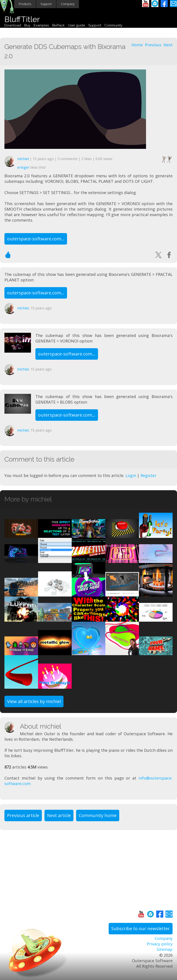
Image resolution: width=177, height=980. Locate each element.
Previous (153, 45)
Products (25, 4)
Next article (59, 815)
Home (137, 45)
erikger (23, 167)
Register (148, 475)
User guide (76, 25)
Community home (98, 815)
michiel (23, 159)
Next (168, 45)
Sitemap (165, 949)
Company (68, 4)
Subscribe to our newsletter (141, 929)
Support (46, 4)
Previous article (23, 815)
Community (113, 25)
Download (13, 25)
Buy (27, 25)
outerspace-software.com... (36, 239)
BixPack (58, 25)
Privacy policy (160, 944)
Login (131, 475)
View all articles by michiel (34, 701)
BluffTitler (22, 19)
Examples (41, 25)
